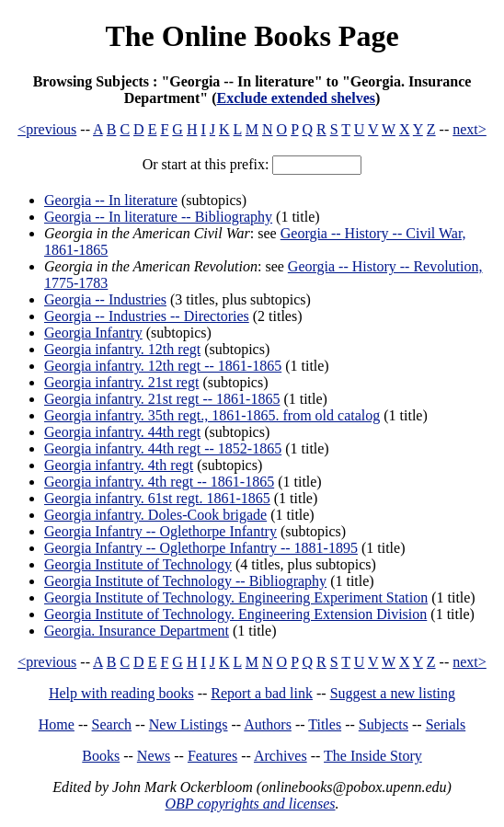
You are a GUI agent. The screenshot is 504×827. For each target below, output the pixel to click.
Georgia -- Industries (105, 299)
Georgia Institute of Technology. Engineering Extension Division (235, 614)
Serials (446, 724)
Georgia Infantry (93, 333)
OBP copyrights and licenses (250, 804)
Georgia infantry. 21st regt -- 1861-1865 (162, 399)
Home (57, 724)
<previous (47, 129)
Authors (268, 724)
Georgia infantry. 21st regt (121, 382)
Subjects (384, 724)
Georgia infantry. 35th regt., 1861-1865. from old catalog (212, 415)
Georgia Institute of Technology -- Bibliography (185, 581)
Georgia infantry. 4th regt (119, 465)
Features (212, 756)
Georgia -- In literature (111, 200)
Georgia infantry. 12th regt (122, 349)
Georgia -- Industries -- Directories (147, 316)
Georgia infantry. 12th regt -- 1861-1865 (163, 366)
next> (470, 129)
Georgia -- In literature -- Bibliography (158, 217)
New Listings (189, 724)
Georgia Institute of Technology (138, 564)
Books (101, 756)
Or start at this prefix (204, 164)
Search (112, 724)
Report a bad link (262, 693)
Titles (325, 724)
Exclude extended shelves (296, 98)
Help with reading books (121, 693)
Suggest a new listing (393, 693)
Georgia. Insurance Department (137, 631)
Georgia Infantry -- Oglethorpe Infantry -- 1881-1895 (201, 548)
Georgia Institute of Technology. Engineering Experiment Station (236, 597)
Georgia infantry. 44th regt (122, 432)
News (154, 756)
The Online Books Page (252, 36)
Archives (281, 756)
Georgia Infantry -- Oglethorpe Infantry (160, 531)
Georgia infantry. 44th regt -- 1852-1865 (163, 448)
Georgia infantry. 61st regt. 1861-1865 (157, 498)
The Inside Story (373, 756)
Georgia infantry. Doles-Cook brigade (155, 515)
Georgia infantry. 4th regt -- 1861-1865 (159, 482)
